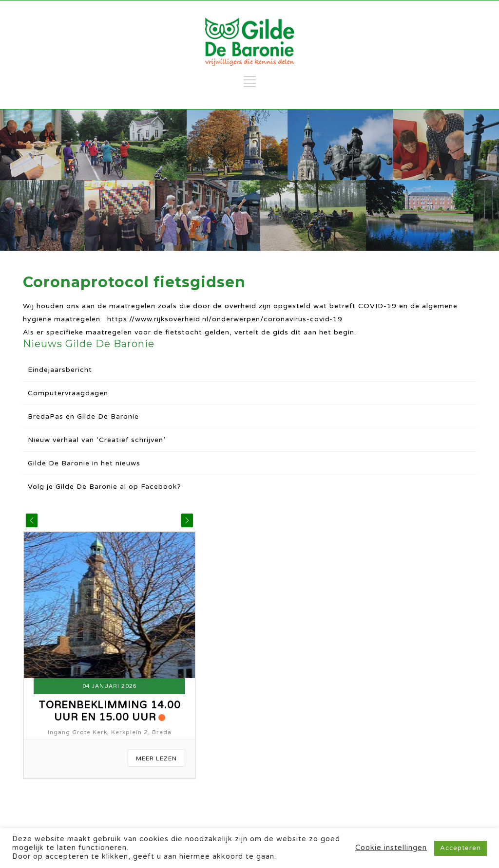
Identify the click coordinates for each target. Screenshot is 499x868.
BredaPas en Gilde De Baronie (83, 416)
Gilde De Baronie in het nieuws (84, 463)
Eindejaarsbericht (60, 370)
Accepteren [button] (461, 848)
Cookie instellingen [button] (391, 848)
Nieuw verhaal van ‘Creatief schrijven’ (96, 440)
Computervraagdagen (68, 393)
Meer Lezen (156, 758)
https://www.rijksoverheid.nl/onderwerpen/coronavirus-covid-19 (225, 319)
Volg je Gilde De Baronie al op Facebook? (105, 487)
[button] (32, 520)
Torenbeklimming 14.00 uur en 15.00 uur (110, 711)
